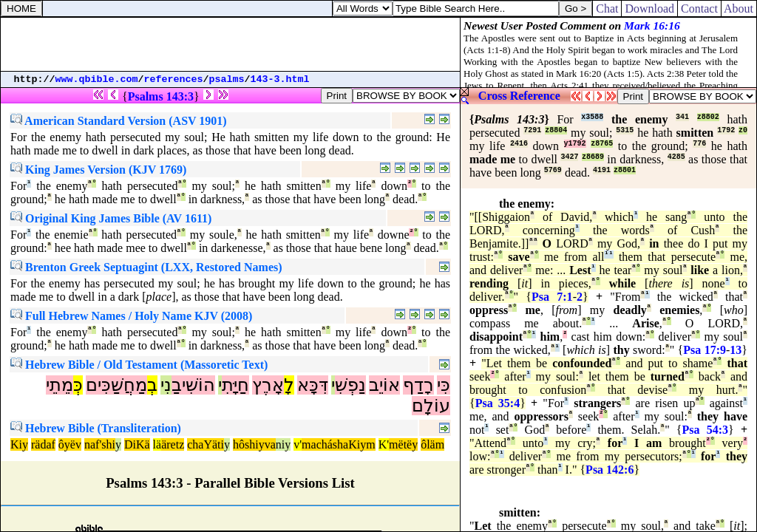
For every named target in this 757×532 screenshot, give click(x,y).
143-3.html (280, 79)
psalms (227, 79)
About (739, 8)
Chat (607, 8)
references (174, 79)
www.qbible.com (97, 79)
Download (649, 8)
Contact (699, 8)
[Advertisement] (231, 44)
